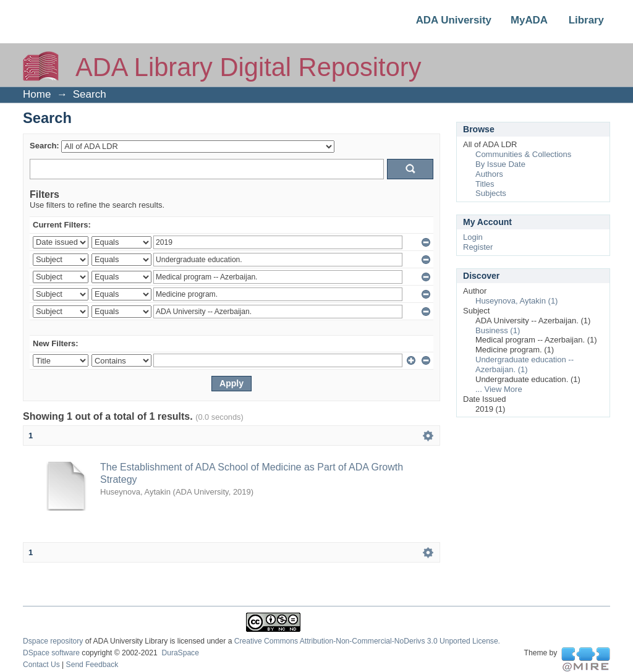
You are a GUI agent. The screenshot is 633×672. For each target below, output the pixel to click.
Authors (489, 174)
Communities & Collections (523, 154)
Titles (485, 184)
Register (478, 247)
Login (473, 237)
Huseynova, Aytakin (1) (516, 301)
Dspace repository (53, 641)
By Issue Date (500, 164)
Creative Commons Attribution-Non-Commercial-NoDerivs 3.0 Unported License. (367, 641)
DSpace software (51, 653)
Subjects (491, 193)
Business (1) (498, 330)
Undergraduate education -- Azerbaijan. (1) (525, 364)
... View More (499, 389)
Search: (45, 146)
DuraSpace (180, 653)
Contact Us (41, 665)
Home (37, 94)
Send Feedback (92, 665)
